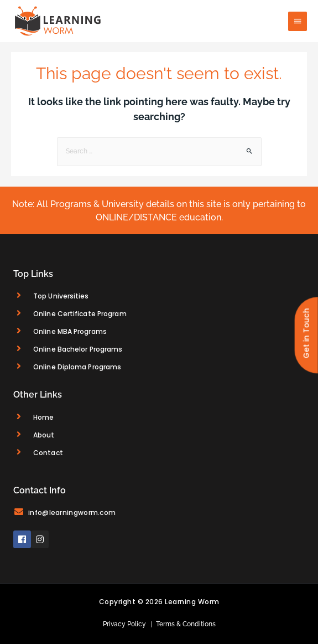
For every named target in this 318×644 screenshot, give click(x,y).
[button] (306, 335)
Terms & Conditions (184, 624)
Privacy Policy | (128, 624)
